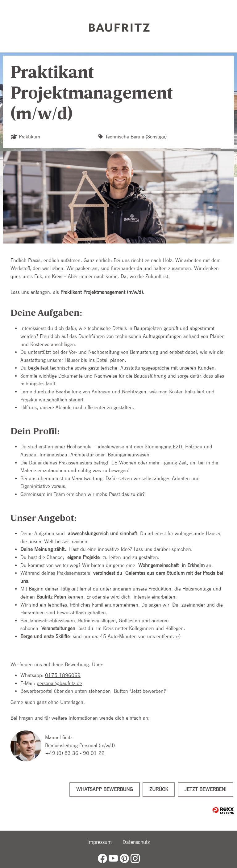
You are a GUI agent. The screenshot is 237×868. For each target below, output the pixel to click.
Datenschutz (136, 842)
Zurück (159, 789)
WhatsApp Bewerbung (105, 789)
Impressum (100, 842)
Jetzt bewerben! (206, 789)
